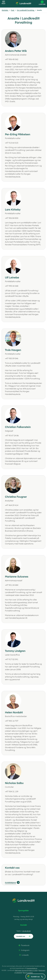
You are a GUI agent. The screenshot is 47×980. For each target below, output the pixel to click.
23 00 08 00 (26, 931)
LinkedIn (24, 955)
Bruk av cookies (28, 972)
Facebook (24, 945)
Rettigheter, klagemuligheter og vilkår (26, 970)
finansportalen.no (32, 968)
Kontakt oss (37, 977)
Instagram (24, 950)
